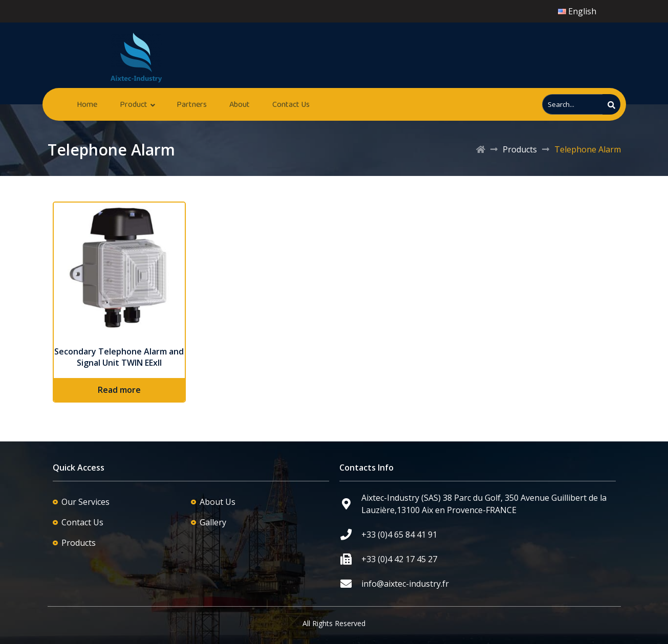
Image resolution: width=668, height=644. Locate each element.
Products (520, 149)
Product (134, 104)
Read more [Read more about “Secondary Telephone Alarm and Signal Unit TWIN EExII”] (119, 390)
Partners (192, 104)
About (240, 104)
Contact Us (291, 104)
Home (87, 104)
